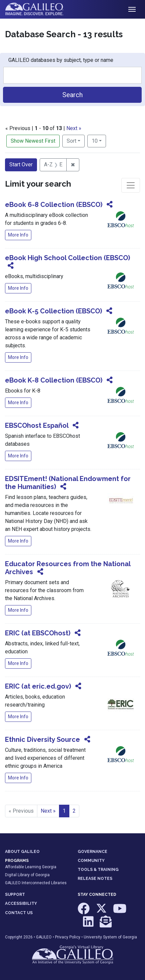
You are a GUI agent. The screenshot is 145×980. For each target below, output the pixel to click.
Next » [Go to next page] (48, 811)
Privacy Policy (68, 937)
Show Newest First (33, 141)
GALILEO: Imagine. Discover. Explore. (39, 9)
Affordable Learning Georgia (31, 867)
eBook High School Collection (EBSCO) (67, 258)
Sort (71, 141)
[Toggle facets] (131, 185)
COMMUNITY (91, 861)
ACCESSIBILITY (21, 903)
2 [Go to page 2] (74, 811)
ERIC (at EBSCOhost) (38, 633)
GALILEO (44, 937)
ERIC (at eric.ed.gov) (38, 686)
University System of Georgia (110, 937)
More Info (18, 235)
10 (99, 140)
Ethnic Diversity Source (42, 739)
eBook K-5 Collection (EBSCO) (53, 311)
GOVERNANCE (92, 852)
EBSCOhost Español (37, 425)
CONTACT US (19, 913)
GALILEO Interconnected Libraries (36, 883)
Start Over (21, 164)
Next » (74, 128)
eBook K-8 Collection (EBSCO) (54, 380)
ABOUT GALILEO (22, 852)
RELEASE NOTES (95, 879)
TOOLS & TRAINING (98, 870)
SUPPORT (15, 895)
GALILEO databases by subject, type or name (61, 60)
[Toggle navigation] (132, 9)
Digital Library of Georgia (27, 875)
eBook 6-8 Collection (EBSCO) (54, 205)
